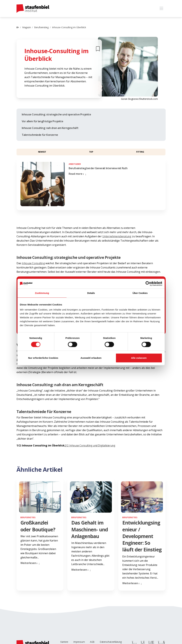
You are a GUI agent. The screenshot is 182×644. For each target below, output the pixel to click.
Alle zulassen (139, 358)
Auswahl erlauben (91, 358)
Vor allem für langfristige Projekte (43, 121)
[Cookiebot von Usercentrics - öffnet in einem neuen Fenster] (148, 284)
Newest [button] (42, 152)
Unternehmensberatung (117, 236)
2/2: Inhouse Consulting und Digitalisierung (90, 445)
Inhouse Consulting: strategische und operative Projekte (56, 114)
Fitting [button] (140, 152)
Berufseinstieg (41, 27)
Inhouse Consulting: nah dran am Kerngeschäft (50, 128)
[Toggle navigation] (161, 9)
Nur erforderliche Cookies (43, 358)
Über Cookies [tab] (140, 293)
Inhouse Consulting (33, 263)
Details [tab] (91, 293)
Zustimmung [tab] (42, 293)
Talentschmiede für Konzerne (40, 135)
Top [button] (91, 152)
